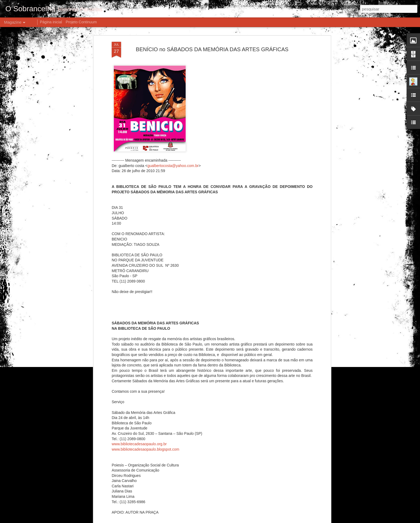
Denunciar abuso (260, 520)
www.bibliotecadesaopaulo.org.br (139, 397)
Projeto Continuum (81, 22)
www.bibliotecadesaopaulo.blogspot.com (145, 402)
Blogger (242, 520)
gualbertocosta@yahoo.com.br (173, 118)
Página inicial (51, 22)
